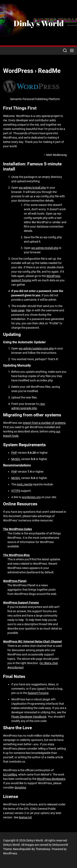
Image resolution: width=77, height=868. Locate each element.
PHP (14, 453)
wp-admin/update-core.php (36, 348)
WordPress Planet (15, 581)
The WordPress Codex (17, 529)
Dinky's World (39, 23)
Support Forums (38, 693)
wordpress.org (31, 497)
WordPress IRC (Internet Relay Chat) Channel (32, 641)
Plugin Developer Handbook (29, 717)
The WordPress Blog (16, 555)
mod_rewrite (25, 484)
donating (20, 787)
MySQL (16, 459)
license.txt (25, 817)
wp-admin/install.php (32, 188)
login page (18, 310)
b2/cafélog (10, 775)
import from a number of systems (44, 423)
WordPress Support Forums (21, 603)
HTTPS (16, 491)
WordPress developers (51, 779)
